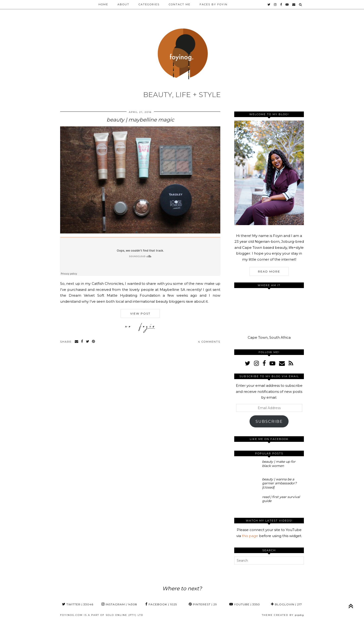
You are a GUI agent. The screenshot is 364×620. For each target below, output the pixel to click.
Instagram (119, 604)
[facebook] (281, 4)
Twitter (78, 604)
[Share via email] (77, 342)
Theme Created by (283, 615)
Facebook (161, 604)
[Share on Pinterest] (94, 342)
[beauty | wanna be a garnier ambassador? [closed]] (247, 484)
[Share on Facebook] (82, 342)
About (123, 4)
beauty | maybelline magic (140, 120)
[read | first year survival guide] (247, 502)
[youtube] (287, 4)
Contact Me (180, 4)
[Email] (294, 4)
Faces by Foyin (214, 4)
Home (103, 4)
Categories (149, 4)
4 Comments (209, 342)
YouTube (245, 604)
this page (250, 536)
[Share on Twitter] (88, 342)
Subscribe (269, 421)
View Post (140, 313)
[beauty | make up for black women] (247, 467)
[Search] (301, 4)
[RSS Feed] (291, 363)
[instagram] (275, 4)
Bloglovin (286, 604)
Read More (269, 271)
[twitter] (269, 4)
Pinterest (203, 604)
